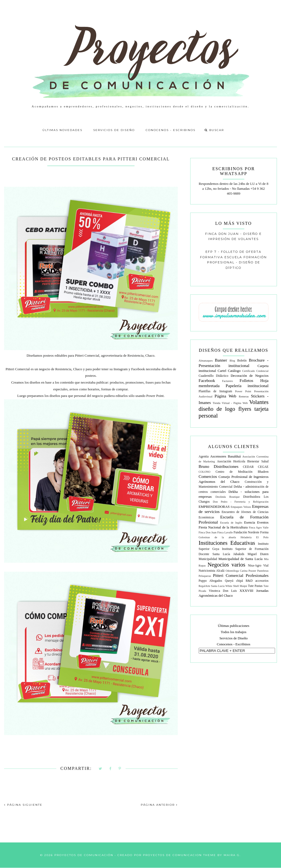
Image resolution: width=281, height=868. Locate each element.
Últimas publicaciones (233, 626)
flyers (245, 409)
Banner (221, 360)
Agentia (204, 457)
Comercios (208, 476)
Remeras (244, 396)
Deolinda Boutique (228, 497)
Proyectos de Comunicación (84, 855)
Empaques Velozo (241, 507)
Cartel (222, 371)
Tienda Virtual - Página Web (230, 403)
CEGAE (263, 467)
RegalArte (204, 586)
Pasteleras (263, 571)
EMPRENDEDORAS (214, 507)
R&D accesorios (257, 581)
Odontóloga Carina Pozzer (241, 571)
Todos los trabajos (233, 632)
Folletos (246, 380)
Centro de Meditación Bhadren (242, 472)
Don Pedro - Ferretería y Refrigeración (241, 502)
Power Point (243, 391)
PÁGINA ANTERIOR (159, 805)
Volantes (259, 402)
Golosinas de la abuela (217, 537)
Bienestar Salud (258, 461)
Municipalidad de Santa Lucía (241, 559)
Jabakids (239, 554)
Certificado (249, 371)
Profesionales (257, 575)
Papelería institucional (247, 386)
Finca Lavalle (225, 532)
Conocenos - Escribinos (171, 130)
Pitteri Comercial (228, 575)
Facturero (227, 381)
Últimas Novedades (62, 130)
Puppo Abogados (210, 581)
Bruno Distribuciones (219, 466)
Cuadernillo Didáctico (213, 376)
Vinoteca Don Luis (223, 591)
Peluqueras (205, 576)
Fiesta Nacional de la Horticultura (223, 527)
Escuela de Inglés (231, 523)
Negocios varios (227, 564)
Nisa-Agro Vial (258, 566)
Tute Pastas (255, 586)
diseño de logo (217, 409)
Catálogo (234, 371)
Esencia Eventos (256, 522)
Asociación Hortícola (231, 461)
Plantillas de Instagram (215, 391)
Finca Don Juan (208, 532)
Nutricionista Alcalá (212, 571)
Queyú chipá (234, 581)
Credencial (262, 371)
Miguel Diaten (258, 554)
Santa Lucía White (222, 586)
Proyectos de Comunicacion (172, 855)
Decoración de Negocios (250, 376)
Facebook (207, 380)
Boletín (242, 361)
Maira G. (232, 855)
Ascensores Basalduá (225, 456)
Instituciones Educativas (227, 543)
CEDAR (248, 467)
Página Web (226, 396)
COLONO (204, 472)
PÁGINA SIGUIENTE (23, 805)
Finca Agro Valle (259, 528)
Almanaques (206, 361)
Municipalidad (208, 559)
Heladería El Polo (255, 537)
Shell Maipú (240, 586)
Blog (232, 361)
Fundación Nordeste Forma (251, 532)
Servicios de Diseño (114, 130)
